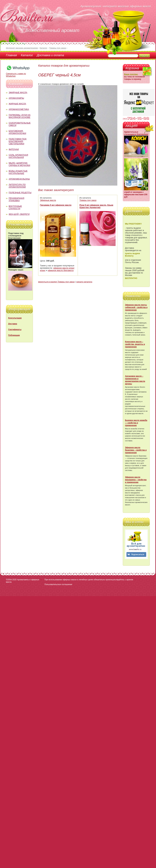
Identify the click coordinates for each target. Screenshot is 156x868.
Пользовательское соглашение (58, 584)
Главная (11, 55)
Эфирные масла (18, 92)
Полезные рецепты (20, 193)
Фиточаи (14, 149)
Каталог (27, 55)
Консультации (15, 318)
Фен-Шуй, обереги (19, 214)
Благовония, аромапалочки (17, 132)
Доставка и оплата (50, 55)
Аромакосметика (19, 109)
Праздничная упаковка (16, 199)
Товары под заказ (88, 200)
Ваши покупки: (131, 74)
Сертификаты (15, 330)
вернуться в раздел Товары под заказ (56, 282)
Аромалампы (16, 98)
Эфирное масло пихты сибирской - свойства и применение (136, 307)
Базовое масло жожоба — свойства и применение (136, 423)
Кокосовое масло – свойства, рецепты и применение (135, 344)
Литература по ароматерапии (17, 186)
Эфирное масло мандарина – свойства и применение (136, 480)
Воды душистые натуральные (18, 172)
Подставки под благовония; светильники (17, 141)
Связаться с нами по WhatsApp (18, 74)
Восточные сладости (15, 207)
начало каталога (84, 282)
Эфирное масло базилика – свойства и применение (136, 450)
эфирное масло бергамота (61, 270)
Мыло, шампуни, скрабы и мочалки (19, 164)
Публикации (14, 335)
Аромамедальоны (19, 179)
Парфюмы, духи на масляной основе (20, 116)
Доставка (13, 324)
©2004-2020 (11, 580)
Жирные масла (17, 104)
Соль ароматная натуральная (18, 156)
